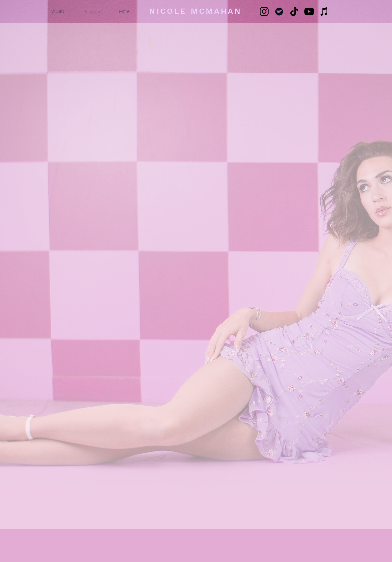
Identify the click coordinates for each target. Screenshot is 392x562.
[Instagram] (264, 11)
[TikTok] (294, 11)
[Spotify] (279, 11)
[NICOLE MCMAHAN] (196, 11)
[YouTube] (309, 11)
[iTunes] (324, 11)
